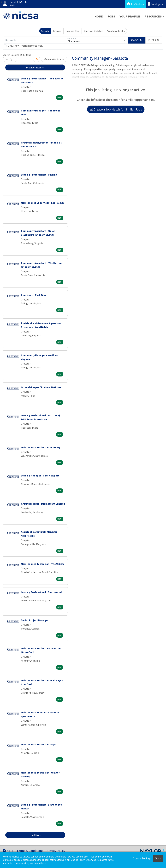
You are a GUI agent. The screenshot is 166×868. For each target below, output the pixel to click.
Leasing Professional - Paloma (39, 175)
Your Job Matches (93, 31)
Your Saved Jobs (116, 31)
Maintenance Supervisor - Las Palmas (43, 203)
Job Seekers (135, 4)
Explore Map (73, 31)
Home (99, 16)
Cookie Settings (142, 859)
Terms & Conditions (30, 851)
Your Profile (130, 16)
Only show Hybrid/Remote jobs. (25, 46)
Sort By (9, 59)
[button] (154, 40)
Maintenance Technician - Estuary (41, 447)
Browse (57, 31)
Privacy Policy (56, 851)
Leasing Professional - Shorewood (41, 592)
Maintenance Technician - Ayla (39, 744)
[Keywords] (35, 40)
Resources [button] (153, 16)
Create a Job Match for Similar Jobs (116, 109)
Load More (35, 835)
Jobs (111, 16)
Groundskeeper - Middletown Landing (43, 504)
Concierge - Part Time (34, 295)
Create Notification (54, 59)
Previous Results (35, 67)
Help (8, 851)
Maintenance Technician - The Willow (43, 564)
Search (45, 31)
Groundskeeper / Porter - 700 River (41, 387)
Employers (155, 4)
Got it (158, 859)
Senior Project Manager (35, 620)
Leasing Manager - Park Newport (40, 475)
